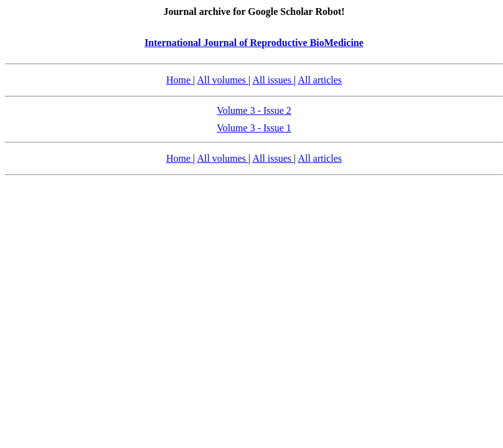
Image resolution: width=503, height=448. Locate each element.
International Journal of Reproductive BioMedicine (254, 43)
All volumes (223, 80)
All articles (320, 80)
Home (180, 80)
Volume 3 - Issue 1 (254, 128)
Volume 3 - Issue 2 (254, 110)
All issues (273, 80)
